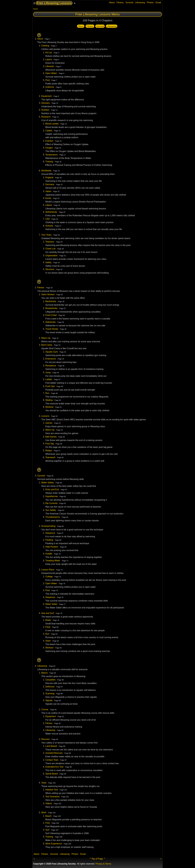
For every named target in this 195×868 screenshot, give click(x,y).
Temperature (51, 155)
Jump (48, 372)
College (49, 577)
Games (49, 423)
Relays (49, 450)
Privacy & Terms (103, 864)
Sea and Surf (48, 613)
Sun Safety (51, 510)
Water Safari (51, 604)
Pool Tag (50, 444)
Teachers (50, 242)
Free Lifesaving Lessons (54, 3)
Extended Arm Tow (54, 767)
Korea (48, 198)
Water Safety (48, 483)
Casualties (50, 680)
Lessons (45, 416)
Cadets (49, 131)
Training (49, 162)
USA (48, 219)
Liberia (49, 205)
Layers (49, 59)
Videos (49, 803)
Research (46, 117)
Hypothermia (52, 496)
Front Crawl (51, 315)
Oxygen (49, 148)
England (49, 177)
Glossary (46, 103)
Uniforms (50, 87)
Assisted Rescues (54, 753)
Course (45, 709)
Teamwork (50, 457)
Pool (48, 80)
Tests (44, 783)
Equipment (47, 96)
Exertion (49, 141)
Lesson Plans (48, 570)
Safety (48, 262)
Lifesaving (140, 3)
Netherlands (51, 212)
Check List (50, 249)
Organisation (52, 256)
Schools (49, 226)
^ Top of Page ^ (97, 859)
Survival (129, 3)
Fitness (120, 3)
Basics (44, 673)
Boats (48, 620)
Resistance (51, 366)
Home (35, 9)
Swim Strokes (48, 294)
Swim (48, 641)
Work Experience (54, 844)
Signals (49, 700)
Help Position (52, 547)
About (112, 3)
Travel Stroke (52, 329)
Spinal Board (52, 774)
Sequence (50, 533)
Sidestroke (51, 322)
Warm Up (46, 338)
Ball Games (51, 437)
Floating (49, 540)
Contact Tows (52, 760)
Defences (50, 687)
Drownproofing (48, 526)
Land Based (51, 746)
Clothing (45, 46)
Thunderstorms (53, 517)
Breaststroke (51, 308)
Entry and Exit (52, 489)
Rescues (45, 739)
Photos (150, 3)
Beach (48, 816)
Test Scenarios (52, 797)
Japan (48, 191)
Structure (50, 269)
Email (158, 3)
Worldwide (46, 171)
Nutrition (45, 110)
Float (48, 627)
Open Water (51, 73)
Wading (49, 400)
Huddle (49, 554)
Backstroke (51, 301)
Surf (47, 830)
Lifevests (50, 66)
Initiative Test (52, 790)
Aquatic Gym (52, 352)
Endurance (51, 359)
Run (47, 393)
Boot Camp (47, 345)
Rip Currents (51, 503)
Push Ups (50, 386)
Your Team (46, 235)
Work (44, 812)
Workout (49, 407)
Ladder (49, 379)
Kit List (49, 53)
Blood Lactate (52, 124)
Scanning (50, 693)
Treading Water (53, 561)
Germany (50, 184)
